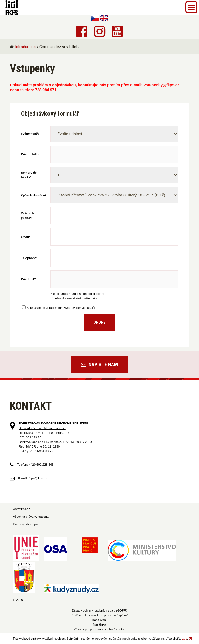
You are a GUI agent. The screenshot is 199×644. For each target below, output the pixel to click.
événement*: (30, 134)
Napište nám (99, 364)
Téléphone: (29, 258)
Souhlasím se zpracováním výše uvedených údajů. (59, 308)
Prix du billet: (31, 154)
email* (26, 237)
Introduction (25, 47)
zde (185, 639)
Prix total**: (29, 279)
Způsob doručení (34, 195)
